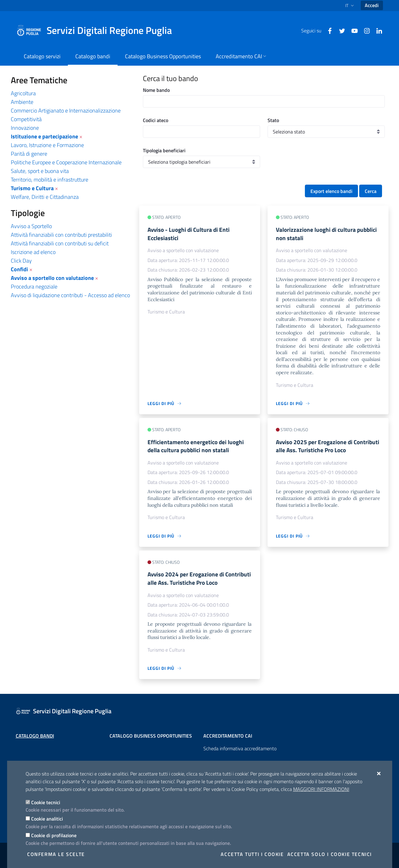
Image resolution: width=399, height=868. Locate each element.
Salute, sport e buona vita (40, 171)
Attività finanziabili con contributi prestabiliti (61, 235)
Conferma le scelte (56, 854)
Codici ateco (156, 120)
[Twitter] (340, 30)
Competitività (26, 119)
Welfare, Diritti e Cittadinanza (45, 197)
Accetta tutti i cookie (252, 854)
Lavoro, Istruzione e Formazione (47, 145)
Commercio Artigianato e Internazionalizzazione (66, 111)
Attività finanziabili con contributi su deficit (60, 243)
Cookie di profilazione (54, 835)
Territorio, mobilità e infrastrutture (50, 180)
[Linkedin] (377, 30)
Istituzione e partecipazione (44, 136)
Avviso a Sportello (31, 226)
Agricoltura (23, 93)
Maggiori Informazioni (321, 789)
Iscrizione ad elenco (33, 252)
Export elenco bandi (331, 191)
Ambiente (22, 102)
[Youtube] (352, 30)
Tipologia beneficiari (164, 150)
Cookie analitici (47, 819)
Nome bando (156, 90)
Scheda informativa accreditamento (240, 748)
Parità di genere (29, 154)
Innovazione (25, 128)
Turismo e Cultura (32, 188)
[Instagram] (364, 30)
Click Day (21, 261)
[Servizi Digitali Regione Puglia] (98, 31)
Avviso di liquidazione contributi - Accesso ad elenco (70, 295)
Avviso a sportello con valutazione (52, 278)
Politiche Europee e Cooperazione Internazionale (66, 162)
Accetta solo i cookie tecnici (330, 854)
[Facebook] (327, 30)
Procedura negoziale (34, 287)
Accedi (372, 5)
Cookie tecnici (46, 802)
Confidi (19, 269)
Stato (273, 120)
